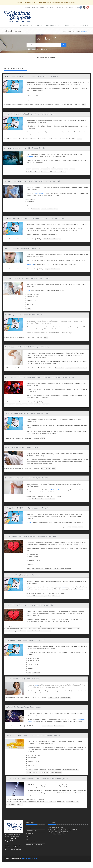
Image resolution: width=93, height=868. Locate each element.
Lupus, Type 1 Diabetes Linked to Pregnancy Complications (27, 347)
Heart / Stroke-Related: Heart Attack (42, 569)
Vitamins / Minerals (32, 772)
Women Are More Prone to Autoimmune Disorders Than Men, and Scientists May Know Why (40, 377)
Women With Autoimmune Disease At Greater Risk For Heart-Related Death (32, 181)
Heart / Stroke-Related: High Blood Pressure (45, 628)
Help (33, 7)
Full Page (77, 105)
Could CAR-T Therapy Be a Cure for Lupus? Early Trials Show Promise (30, 114)
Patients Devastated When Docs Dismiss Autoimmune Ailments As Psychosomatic (35, 218)
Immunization (61, 802)
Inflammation (36, 209)
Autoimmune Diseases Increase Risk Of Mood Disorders (25, 148)
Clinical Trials (56, 596)
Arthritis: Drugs (55, 269)
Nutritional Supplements (55, 770)
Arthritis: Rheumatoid (57, 169)
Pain (49, 596)
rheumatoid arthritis (40, 193)
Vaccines (56, 698)
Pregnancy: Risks (46, 468)
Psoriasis (72, 169)
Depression (36, 169)
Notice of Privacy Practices (34, 845)
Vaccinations (70, 26)
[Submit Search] (64, 45)
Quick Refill (49, 7)
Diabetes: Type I (82, 368)
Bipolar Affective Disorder (33, 172)
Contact (83, 26)
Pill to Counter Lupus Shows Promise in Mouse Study (25, 640)
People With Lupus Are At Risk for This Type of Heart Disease (27, 278)
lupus (63, 587)
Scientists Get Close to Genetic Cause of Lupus (24, 707)
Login (77, 7)
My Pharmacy (25, 26)
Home (65, 31)
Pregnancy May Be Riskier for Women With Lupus (23, 447)
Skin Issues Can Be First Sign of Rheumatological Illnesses (26, 478)
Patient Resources (54, 26)
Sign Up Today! (70, 7)
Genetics (50, 726)
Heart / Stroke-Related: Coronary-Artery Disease (18, 628)
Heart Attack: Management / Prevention (15, 631)
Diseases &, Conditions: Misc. (71, 770)
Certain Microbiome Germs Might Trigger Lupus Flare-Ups (26, 413)
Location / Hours (59, 7)
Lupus (84, 105)
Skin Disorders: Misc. (38, 499)
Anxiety (29, 169)
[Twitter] (86, 859)
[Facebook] (84, 859)
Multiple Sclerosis (45, 169)
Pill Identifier (40, 7)
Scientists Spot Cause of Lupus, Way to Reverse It (23, 315)
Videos (45, 49)
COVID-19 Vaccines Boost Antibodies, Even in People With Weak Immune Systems (37, 779)
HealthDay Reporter (33, 294)
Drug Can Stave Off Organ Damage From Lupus (22, 248)
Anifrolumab (30, 264)
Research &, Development (34, 596)
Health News (33, 49)
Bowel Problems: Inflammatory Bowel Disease (53, 172)
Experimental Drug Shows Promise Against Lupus (24, 575)
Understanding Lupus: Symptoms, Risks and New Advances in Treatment (31, 76)
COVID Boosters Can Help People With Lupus (23, 679)
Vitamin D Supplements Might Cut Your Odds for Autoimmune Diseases (33, 735)
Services (38, 26)
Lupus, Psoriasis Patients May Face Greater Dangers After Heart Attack (31, 536)
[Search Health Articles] (44, 45)
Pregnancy (68, 368)
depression (30, 156)
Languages (27, 7)
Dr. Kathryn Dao (56, 490)
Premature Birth (59, 368)
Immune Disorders (10, 404)
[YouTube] (88, 859)
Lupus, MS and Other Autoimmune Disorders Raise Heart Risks (29, 605)
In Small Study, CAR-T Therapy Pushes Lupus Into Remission (27, 508)
